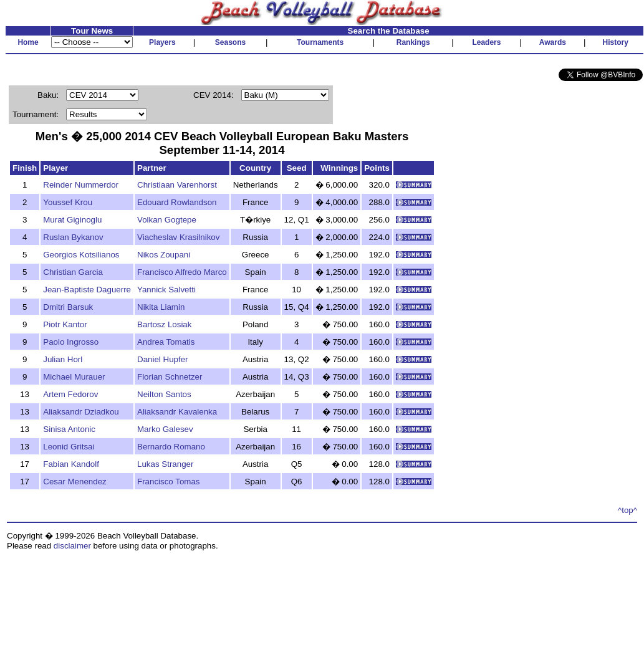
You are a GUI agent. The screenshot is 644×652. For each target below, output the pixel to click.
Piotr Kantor (65, 324)
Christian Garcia (73, 272)
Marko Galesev (165, 429)
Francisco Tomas (169, 482)
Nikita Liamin (161, 307)
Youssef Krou (68, 202)
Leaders (486, 42)
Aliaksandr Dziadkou (81, 412)
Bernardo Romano (171, 447)
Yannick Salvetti (166, 290)
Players (162, 42)
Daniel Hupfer (163, 359)
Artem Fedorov (70, 394)
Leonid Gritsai (69, 447)
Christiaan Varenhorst (177, 185)
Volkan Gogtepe (167, 220)
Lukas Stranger (165, 464)
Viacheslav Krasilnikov (178, 237)
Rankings (413, 42)
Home (28, 42)
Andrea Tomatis (166, 342)
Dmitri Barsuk (68, 307)
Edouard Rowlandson (177, 202)
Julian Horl (63, 359)
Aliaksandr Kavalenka (177, 412)
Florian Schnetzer (170, 377)
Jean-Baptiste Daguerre (87, 290)
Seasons (230, 42)
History (616, 42)
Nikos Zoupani (164, 255)
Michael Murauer (74, 377)
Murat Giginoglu (72, 220)
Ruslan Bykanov (73, 237)
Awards (553, 42)
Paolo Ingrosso (71, 342)
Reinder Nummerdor (81, 185)
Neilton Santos (164, 394)
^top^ (627, 510)
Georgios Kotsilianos (81, 255)
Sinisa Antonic (69, 429)
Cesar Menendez (75, 482)
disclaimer (72, 546)
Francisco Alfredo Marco (182, 272)
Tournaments (320, 42)
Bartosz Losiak (164, 324)
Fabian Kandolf (71, 464)
